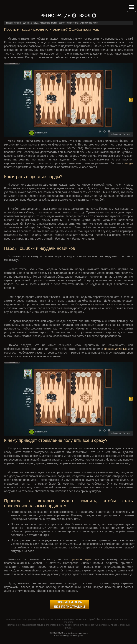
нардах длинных (116, 349)
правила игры (81, 559)
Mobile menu (131, 7)
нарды (129, 163)
